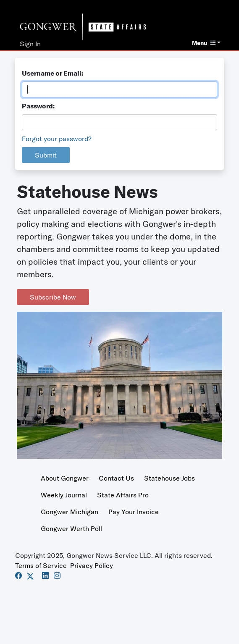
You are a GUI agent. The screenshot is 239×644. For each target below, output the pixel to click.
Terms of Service (41, 565)
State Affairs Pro (123, 495)
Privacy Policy (92, 565)
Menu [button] (204, 43)
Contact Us (116, 478)
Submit (46, 155)
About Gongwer (65, 478)
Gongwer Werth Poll (71, 528)
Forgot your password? (57, 139)
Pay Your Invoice (134, 512)
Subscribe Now (53, 297)
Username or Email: (53, 73)
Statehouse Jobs (169, 478)
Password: (38, 106)
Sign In (30, 44)
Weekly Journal (64, 495)
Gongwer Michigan (70, 512)
